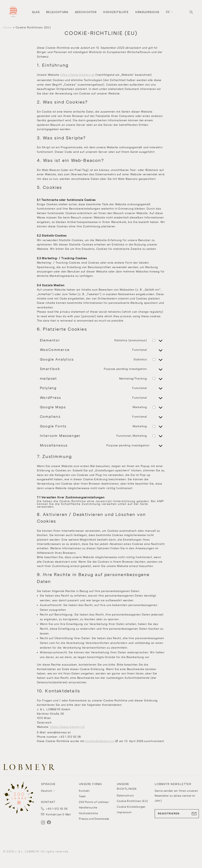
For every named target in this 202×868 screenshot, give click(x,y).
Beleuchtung (57, 12)
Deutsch (47, 791)
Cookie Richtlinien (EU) (132, 801)
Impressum (124, 812)
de (168, 12)
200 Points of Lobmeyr (94, 802)
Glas (36, 12)
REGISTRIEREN (177, 814)
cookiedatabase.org (100, 741)
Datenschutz (125, 796)
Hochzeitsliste (116, 12)
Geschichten (86, 12)
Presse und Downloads (94, 819)
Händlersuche (147, 12)
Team (82, 796)
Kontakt (84, 791)
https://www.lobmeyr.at (77, 75)
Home (7, 27)
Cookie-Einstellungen (131, 807)
